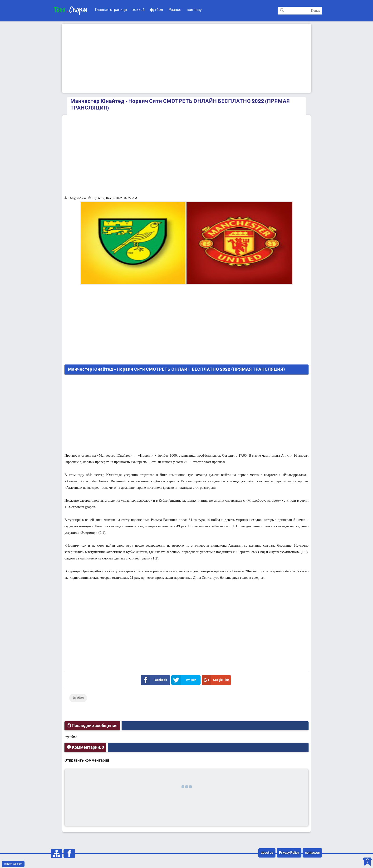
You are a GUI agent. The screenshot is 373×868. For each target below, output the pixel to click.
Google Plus (217, 680)
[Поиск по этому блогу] (300, 11)
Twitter (185, 680)
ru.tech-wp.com (13, 864)
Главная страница (111, 10)
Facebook (155, 680)
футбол (157, 10)
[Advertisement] (186, 58)
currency (194, 10)
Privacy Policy (289, 853)
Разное (175, 10)
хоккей (138, 10)
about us (267, 853)
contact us (312, 853)
